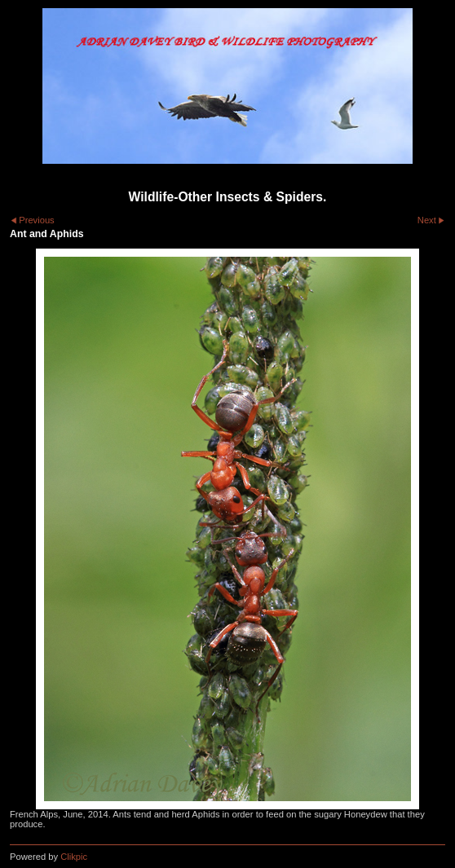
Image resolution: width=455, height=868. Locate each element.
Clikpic (74, 857)
